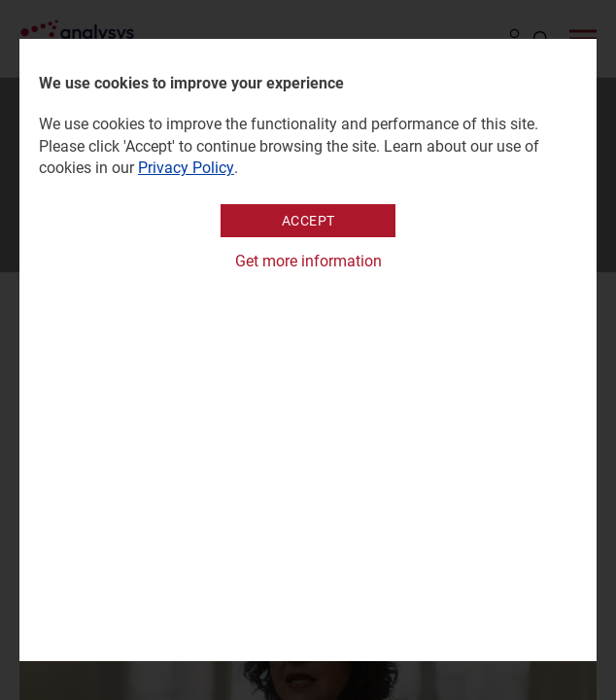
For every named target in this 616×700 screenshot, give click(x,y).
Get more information (308, 261)
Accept (308, 221)
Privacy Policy (186, 168)
